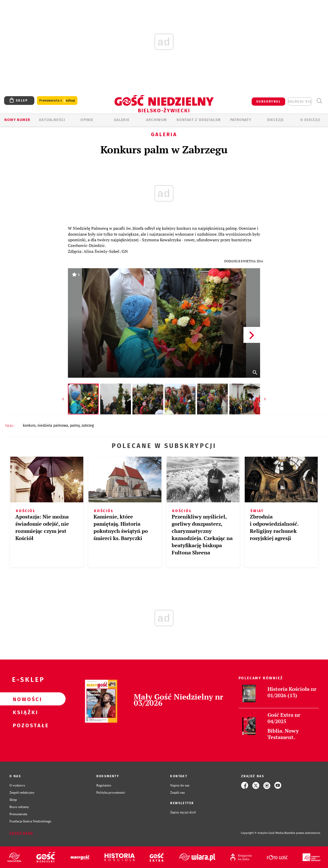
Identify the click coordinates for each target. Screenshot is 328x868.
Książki (25, 712)
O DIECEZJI (310, 120)
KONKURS (29, 426)
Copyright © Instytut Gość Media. (263, 833)
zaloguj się (300, 102)
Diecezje (276, 120)
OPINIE (87, 120)
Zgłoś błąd (21, 833)
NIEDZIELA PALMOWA (53, 426)
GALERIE (122, 120)
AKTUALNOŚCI (52, 120)
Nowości (25, 699)
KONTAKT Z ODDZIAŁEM (199, 120)
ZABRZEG (88, 426)
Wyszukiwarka (319, 101)
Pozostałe (25, 725)
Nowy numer (17, 120)
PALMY (75, 426)
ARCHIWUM (156, 120)
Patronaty (241, 120)
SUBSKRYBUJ (268, 102)
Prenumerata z (57, 101)
